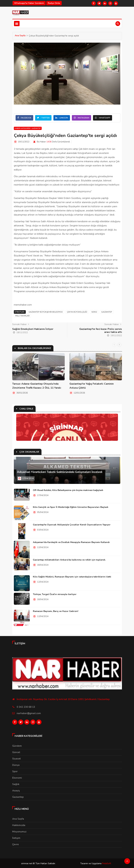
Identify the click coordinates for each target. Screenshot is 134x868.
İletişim (16, 837)
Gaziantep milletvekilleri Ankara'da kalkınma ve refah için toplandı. (69, 560)
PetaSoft (107, 863)
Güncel (16, 751)
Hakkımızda (19, 825)
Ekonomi (17, 777)
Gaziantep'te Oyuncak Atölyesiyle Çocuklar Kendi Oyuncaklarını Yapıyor (72, 525)
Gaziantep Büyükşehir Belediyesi (46, 312)
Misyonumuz (19, 831)
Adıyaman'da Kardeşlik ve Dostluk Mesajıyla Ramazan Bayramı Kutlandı (71, 542)
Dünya (16, 764)
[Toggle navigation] (17, 24)
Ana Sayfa (20, 36)
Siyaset (16, 758)
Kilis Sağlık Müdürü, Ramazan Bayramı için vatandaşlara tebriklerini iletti (72, 577)
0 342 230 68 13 (26, 707)
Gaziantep (107, 312)
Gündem (17, 745)
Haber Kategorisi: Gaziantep (28, 128)
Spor (15, 771)
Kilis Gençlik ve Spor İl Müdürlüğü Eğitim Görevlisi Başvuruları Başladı (71, 507)
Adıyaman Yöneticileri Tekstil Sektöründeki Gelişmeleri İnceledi (60, 472)
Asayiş (16, 790)
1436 (49, 142)
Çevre (15, 844)
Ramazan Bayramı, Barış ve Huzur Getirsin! (56, 611)
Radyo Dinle (54, 3)
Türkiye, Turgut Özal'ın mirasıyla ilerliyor (55, 594)
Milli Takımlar (22, 316)
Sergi (94, 312)
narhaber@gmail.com (29, 713)
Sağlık (16, 783)
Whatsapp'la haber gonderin (29, 3)
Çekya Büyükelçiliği (77, 312)
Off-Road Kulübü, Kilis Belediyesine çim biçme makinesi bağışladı (68, 490)
